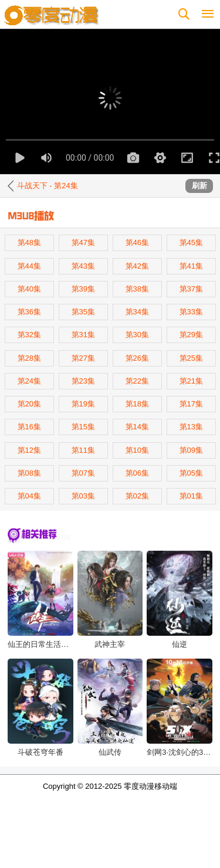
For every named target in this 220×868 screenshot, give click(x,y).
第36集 (29, 312)
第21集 (191, 381)
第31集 (83, 335)
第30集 (137, 335)
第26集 (137, 358)
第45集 (191, 243)
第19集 (83, 404)
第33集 (191, 312)
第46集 (137, 243)
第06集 (137, 473)
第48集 (29, 243)
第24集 (29, 381)
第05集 (191, 473)
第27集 (83, 358)
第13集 (191, 427)
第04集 (29, 496)
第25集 (191, 358)
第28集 (29, 358)
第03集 (83, 496)
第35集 (83, 312)
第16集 (29, 427)
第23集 (83, 381)
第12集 (29, 450)
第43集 (83, 266)
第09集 (191, 450)
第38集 (137, 289)
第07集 (83, 473)
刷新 (199, 186)
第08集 (29, 473)
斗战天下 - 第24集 (48, 186)
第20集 (29, 404)
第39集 (83, 289)
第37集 (191, 289)
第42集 (137, 266)
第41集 (191, 266)
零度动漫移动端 (150, 786)
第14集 (137, 427)
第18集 (137, 404)
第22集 (137, 381)
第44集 (29, 266)
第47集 (83, 243)
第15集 (83, 427)
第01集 (191, 496)
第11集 (83, 450)
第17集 (191, 404)
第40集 (29, 289)
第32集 (29, 335)
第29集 (191, 335)
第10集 (137, 450)
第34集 (137, 312)
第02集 (137, 496)
